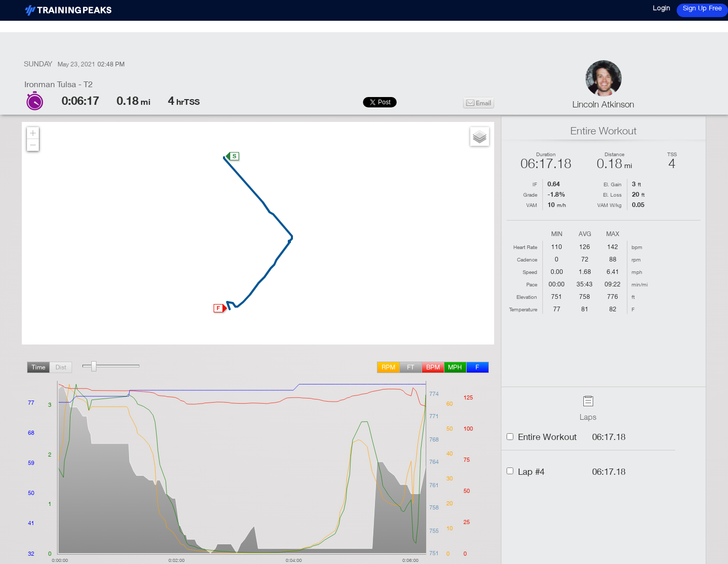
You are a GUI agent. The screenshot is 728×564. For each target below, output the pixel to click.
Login (662, 8)
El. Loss (612, 195)
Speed (530, 272)
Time (38, 367)
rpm (388, 367)
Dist (61, 367)
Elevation (527, 297)
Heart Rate (525, 247)
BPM (433, 367)
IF (535, 184)
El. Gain (613, 184)
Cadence (527, 259)
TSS (672, 154)
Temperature (523, 309)
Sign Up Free (702, 8)
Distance (614, 154)
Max (613, 234)
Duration (546, 154)
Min (557, 234)
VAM (532, 205)
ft (411, 367)
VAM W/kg (610, 205)
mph (455, 367)
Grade (530, 195)
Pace (532, 284)
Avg (585, 234)
